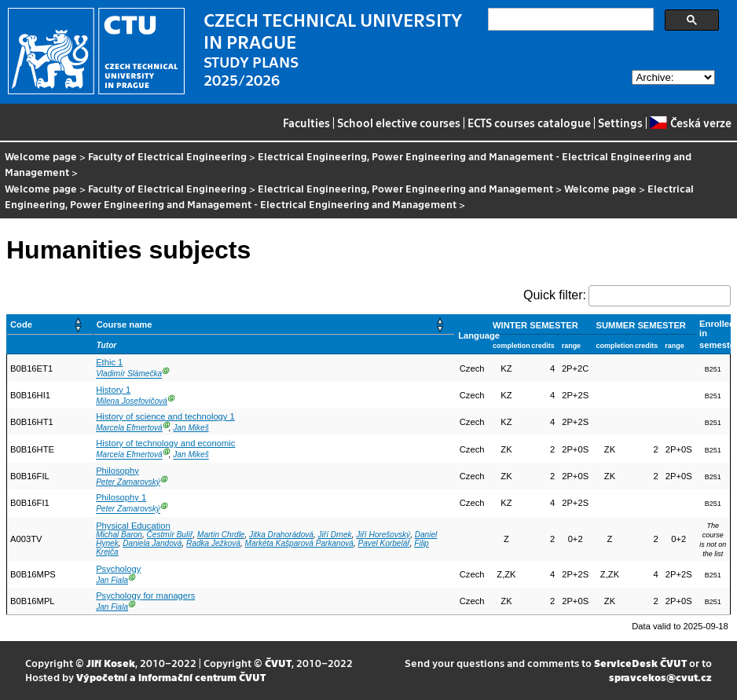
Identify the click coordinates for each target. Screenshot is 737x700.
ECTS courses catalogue (529, 123)
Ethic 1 (109, 362)
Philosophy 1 (121, 497)
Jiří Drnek (335, 535)
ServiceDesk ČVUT (640, 663)
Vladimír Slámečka (129, 374)
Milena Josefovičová (132, 401)
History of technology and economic (165, 443)
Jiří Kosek (111, 663)
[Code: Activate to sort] (50, 325)
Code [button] (21, 324)
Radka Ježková (213, 543)
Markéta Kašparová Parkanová (299, 543)
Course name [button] (125, 324)
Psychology (118, 569)
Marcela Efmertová (129, 428)
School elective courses (399, 123)
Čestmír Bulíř (170, 535)
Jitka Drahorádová (281, 535)
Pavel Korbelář (384, 543)
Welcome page (41, 156)
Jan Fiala (112, 580)
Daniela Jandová (152, 543)
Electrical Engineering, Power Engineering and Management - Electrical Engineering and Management (348, 164)
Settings (620, 123)
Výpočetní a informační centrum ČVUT (171, 677)
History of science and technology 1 (165, 416)
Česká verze (690, 123)
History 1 (113, 390)
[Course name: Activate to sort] (274, 325)
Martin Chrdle (221, 535)
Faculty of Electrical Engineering (167, 156)
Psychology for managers (145, 596)
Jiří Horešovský (383, 535)
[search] (569, 20)
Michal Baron (119, 535)
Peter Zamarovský (128, 482)
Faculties (306, 123)
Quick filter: (555, 295)
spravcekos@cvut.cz (660, 677)
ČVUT (278, 663)
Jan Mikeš (191, 428)
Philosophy (117, 471)
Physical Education (133, 526)
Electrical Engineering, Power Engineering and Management (405, 188)
